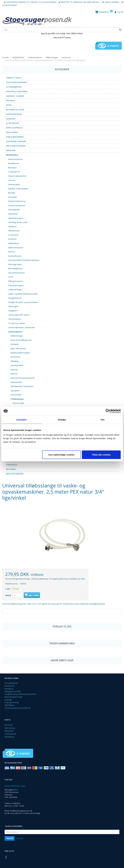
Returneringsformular (14, 697)
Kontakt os (9, 689)
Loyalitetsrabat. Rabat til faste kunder (20, 694)
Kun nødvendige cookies (61, 455)
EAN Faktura (10, 705)
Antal (8, 595)
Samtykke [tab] (21, 420)
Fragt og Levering (12, 702)
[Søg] (120, 30)
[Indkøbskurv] (104, 12)
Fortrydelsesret (11, 683)
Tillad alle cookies (101, 455)
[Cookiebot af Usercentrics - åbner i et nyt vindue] (108, 411)
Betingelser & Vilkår (13, 691)
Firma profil (9, 686)
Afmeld (20, 838)
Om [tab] (103, 420)
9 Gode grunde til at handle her (18, 708)
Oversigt (8, 700)
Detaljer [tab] (62, 420)
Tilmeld (10, 838)
